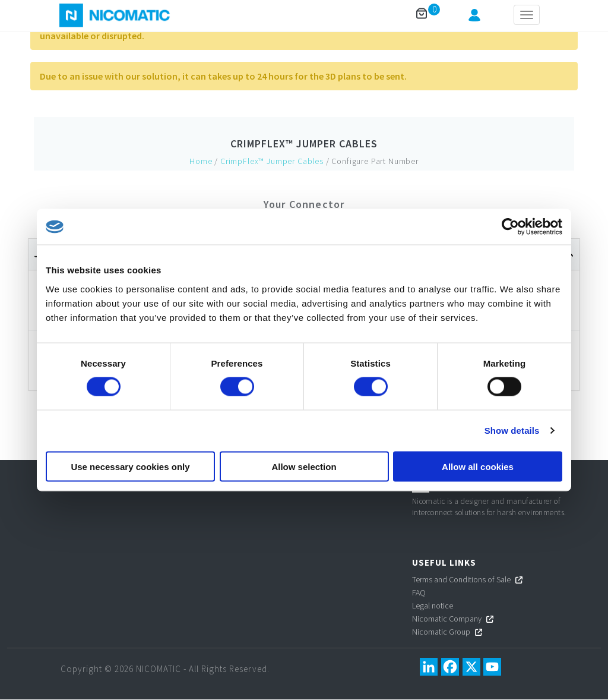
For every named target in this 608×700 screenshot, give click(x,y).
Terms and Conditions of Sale (461, 579)
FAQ (419, 592)
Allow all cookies (478, 466)
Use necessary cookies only (130, 466)
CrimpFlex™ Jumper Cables (304, 144)
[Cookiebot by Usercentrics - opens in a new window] (510, 227)
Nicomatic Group (441, 632)
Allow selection (304, 466)
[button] (474, 18)
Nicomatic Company (447, 619)
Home (201, 161)
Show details (512, 431)
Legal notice (433, 606)
